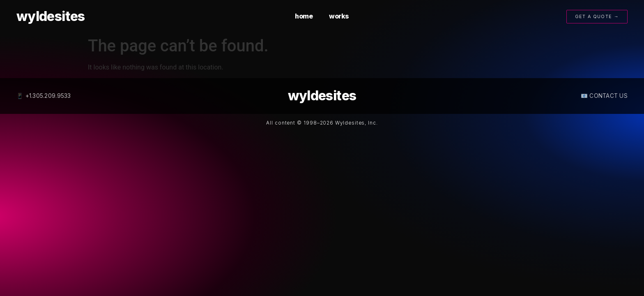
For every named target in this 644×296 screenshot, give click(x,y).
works (339, 16)
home (304, 16)
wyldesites (51, 16)
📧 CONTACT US (604, 96)
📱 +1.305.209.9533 (44, 96)
